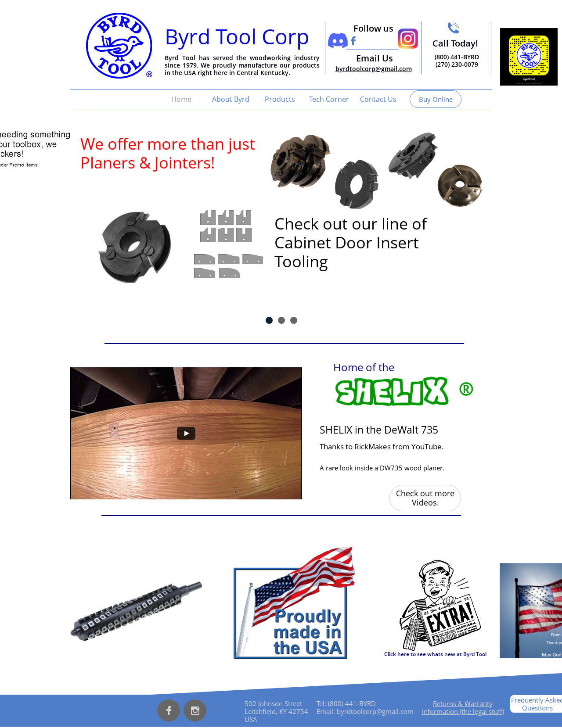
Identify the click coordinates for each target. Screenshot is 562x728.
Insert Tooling (128, 191)
